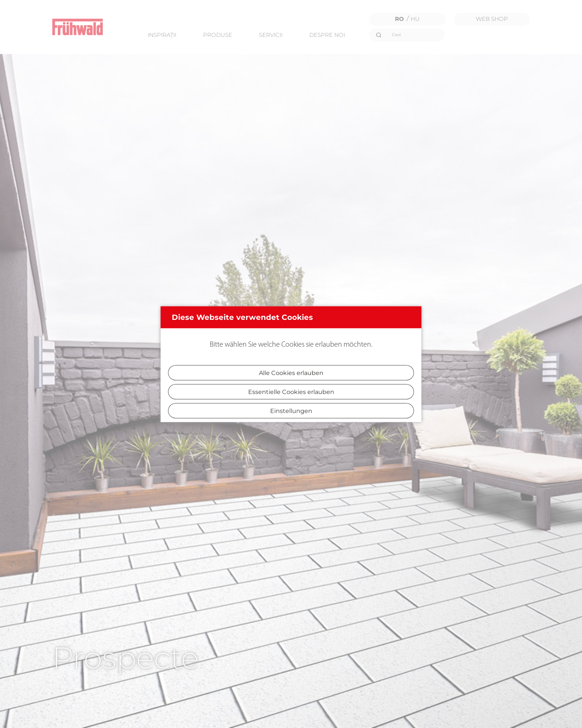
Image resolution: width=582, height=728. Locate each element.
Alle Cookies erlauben (291, 373)
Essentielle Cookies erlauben (291, 392)
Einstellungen (291, 411)
